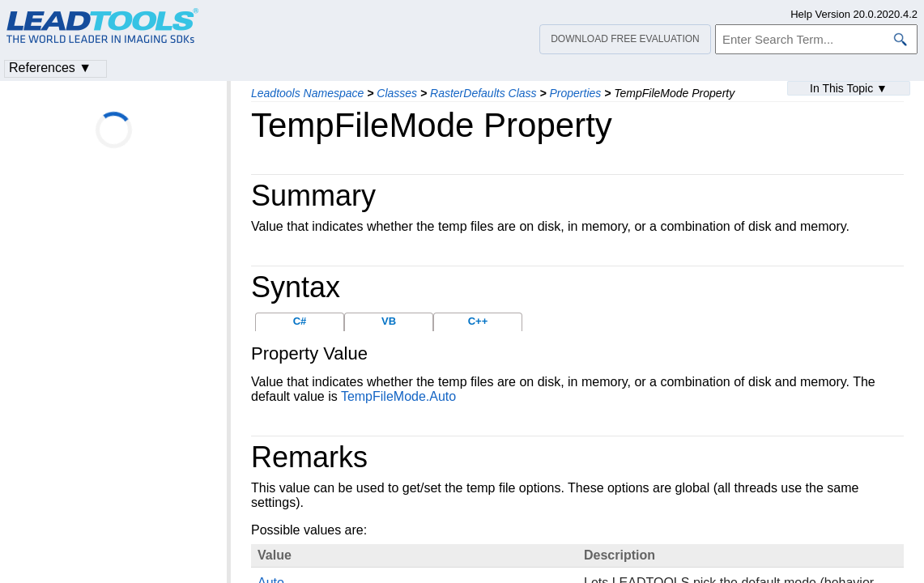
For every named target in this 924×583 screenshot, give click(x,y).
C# (300, 321)
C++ (478, 321)
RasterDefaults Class (483, 93)
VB (389, 321)
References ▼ (50, 68)
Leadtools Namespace (307, 93)
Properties (576, 93)
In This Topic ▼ (849, 88)
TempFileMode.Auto (398, 396)
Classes (397, 93)
